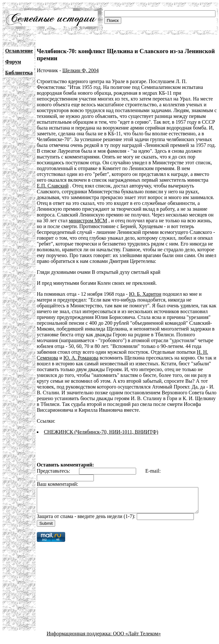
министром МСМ (151, 215)
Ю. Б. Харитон (145, 294)
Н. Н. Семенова (193, 352)
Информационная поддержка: (80, 638)
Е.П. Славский (154, 180)
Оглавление (19, 51)
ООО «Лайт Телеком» (137, 638)
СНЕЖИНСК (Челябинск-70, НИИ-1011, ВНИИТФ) (101, 432)
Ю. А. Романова (54, 358)
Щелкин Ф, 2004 (80, 70)
